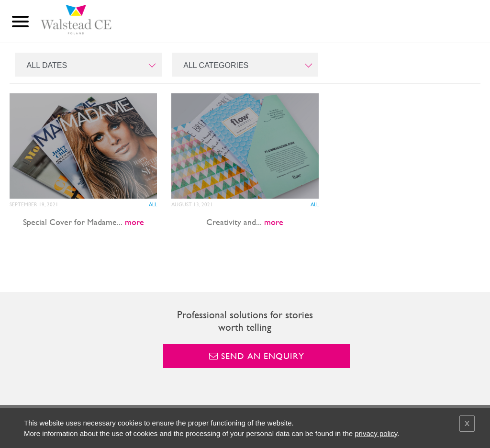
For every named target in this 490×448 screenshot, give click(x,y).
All (153, 205)
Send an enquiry (257, 356)
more (134, 222)
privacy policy (376, 433)
